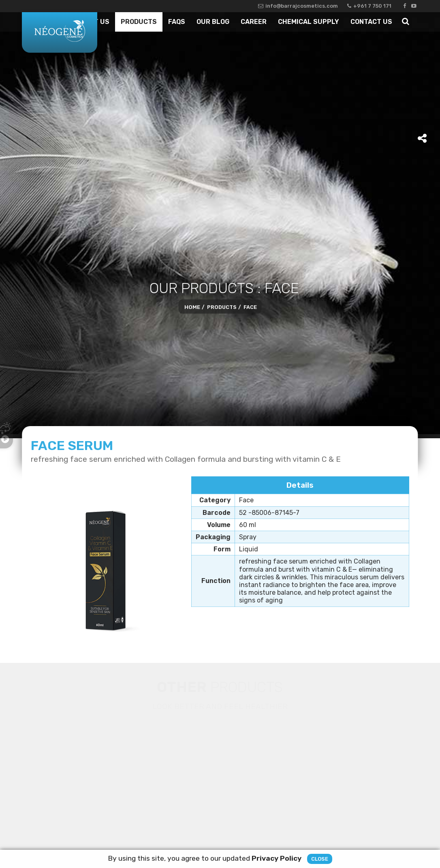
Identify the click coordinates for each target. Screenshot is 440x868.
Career (254, 22)
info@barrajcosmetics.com (298, 6)
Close (320, 861)
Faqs (177, 22)
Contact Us (371, 22)
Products (139, 22)
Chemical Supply (309, 22)
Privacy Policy (277, 860)
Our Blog (213, 22)
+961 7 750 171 (369, 6)
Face (250, 307)
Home (192, 307)
